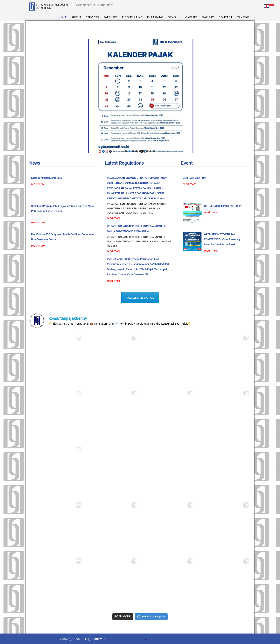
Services (92, 17)
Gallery (208, 17)
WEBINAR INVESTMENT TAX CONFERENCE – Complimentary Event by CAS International (222, 239)
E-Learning (155, 17)
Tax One (243, 17)
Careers (191, 17)
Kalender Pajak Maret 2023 (47, 178)
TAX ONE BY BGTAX (140, 298)
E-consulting (132, 17)
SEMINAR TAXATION (194, 178)
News (172, 17)
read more (38, 184)
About (76, 17)
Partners (110, 17)
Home (63, 17)
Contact (225, 17)
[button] (126, 151)
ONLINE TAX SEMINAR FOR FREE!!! (223, 206)
